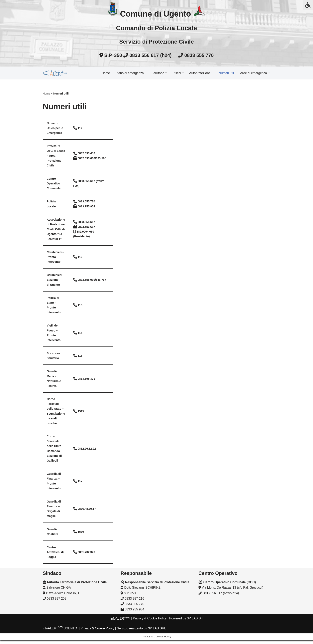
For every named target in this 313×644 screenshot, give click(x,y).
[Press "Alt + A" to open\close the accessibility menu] (308, 5)
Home (105, 73)
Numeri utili (226, 73)
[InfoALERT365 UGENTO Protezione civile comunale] (55, 73)
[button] (145, 73)
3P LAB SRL (157, 639)
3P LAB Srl (195, 629)
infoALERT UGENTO (60, 639)
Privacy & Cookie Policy (150, 629)
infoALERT (120, 629)
